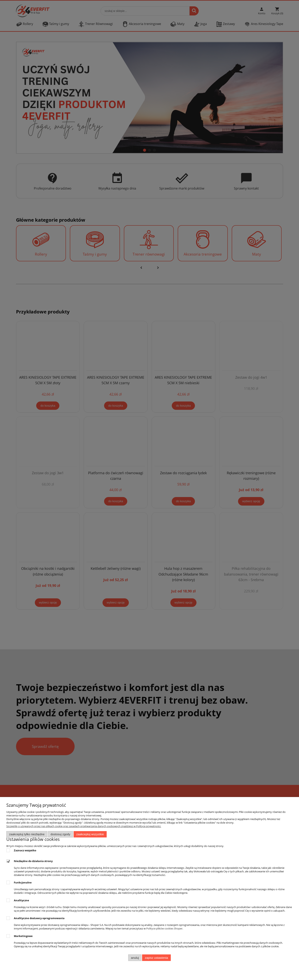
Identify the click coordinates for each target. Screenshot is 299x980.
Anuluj (135, 958)
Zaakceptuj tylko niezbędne (27, 834)
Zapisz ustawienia (156, 958)
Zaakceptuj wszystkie (90, 834)
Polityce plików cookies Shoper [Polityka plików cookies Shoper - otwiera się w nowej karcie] (164, 928)
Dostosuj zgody (60, 834)
